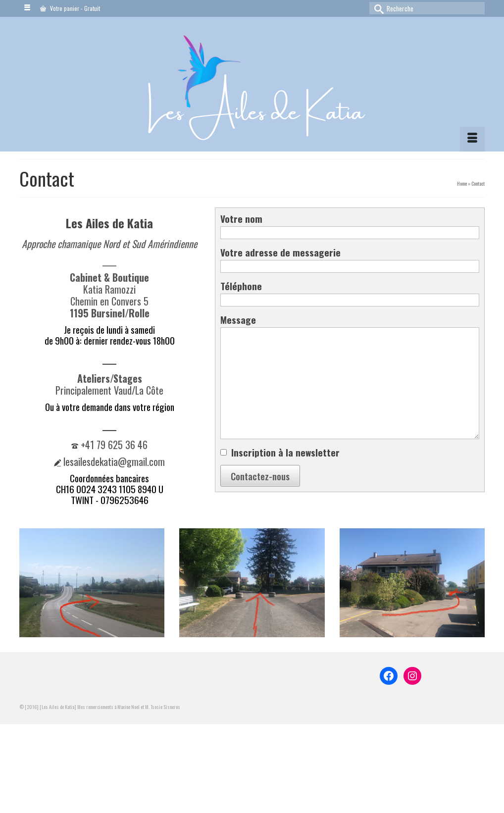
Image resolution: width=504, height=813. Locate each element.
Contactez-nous (260, 476)
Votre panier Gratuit (70, 8)
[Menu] (472, 139)
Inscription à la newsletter (285, 452)
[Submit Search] (377, 8)
